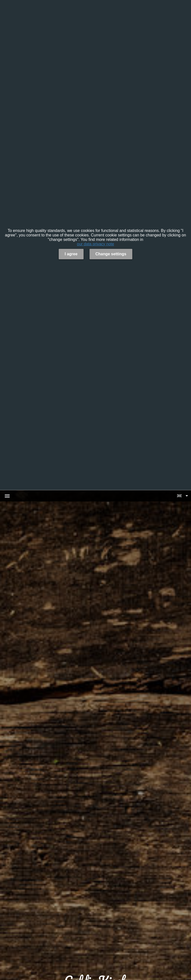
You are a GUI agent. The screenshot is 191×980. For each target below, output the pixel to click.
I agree (71, 254)
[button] (182, 496)
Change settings (111, 254)
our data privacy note (95, 244)
